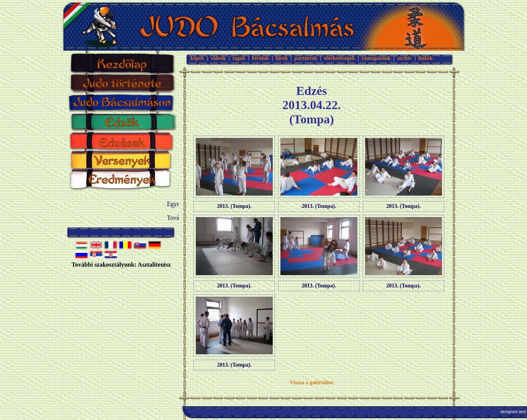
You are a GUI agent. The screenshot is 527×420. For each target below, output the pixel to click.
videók (218, 58)
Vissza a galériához (312, 383)
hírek (282, 58)
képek (197, 58)
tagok (239, 58)
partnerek (306, 58)
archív (405, 58)
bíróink (260, 58)
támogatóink (376, 58)
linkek (426, 58)
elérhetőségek (339, 58)
